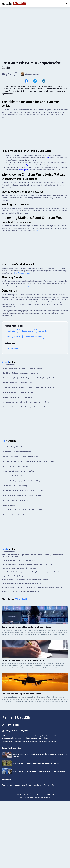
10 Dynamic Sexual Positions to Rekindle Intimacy (18, 627)
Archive (39, 852)
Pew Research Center (22, 340)
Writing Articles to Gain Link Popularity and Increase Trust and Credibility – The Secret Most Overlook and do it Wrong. (32, 622)
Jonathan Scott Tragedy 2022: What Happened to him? (21, 523)
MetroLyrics (24, 236)
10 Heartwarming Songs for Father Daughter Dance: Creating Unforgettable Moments (31, 445)
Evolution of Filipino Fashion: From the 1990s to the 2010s (22, 562)
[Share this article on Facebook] (26, 81)
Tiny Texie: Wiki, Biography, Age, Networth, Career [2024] (21, 548)
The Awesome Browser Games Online (15, 582)
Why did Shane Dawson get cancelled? (15, 533)
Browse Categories (24, 852)
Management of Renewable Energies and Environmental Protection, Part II (26, 658)
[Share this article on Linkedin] (44, 81)
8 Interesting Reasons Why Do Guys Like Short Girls (19, 635)
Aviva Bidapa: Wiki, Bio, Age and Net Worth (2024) (19, 538)
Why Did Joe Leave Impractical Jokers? (15, 567)
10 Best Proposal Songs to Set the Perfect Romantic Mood (22, 435)
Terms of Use (39, 861)
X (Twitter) (28, 861)
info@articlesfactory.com (15, 797)
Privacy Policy (51, 861)
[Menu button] (66, 3)
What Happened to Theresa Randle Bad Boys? (18, 518)
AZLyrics (27, 232)
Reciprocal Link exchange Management (14, 643)
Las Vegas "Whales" (9, 572)
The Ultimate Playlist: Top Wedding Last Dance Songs (20, 440)
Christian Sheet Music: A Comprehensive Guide (18, 459)
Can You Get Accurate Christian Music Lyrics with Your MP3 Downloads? (26, 469)
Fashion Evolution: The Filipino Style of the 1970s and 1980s (23, 577)
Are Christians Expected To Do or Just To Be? (17, 449)
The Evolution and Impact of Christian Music (17, 464)
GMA (37, 297)
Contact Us (51, 852)
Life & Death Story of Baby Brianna (14, 514)
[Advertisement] (35, 23)
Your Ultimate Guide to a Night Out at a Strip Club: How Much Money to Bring (28, 528)
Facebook (18, 861)
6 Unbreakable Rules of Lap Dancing (15, 553)
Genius (48, 224)
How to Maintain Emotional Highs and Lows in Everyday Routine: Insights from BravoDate (31, 639)
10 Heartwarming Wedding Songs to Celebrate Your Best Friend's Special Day (28, 454)
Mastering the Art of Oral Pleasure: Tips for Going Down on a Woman (25, 646)
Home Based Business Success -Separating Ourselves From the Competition (27, 631)
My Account (7, 852)
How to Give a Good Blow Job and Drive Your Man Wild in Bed (22, 650)
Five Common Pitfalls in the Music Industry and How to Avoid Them (25, 474)
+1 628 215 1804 (11, 792)
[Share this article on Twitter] (35, 81)
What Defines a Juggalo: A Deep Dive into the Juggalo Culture (23, 557)
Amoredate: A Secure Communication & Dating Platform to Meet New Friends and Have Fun (32, 654)
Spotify (26, 353)
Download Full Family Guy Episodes (14, 543)
